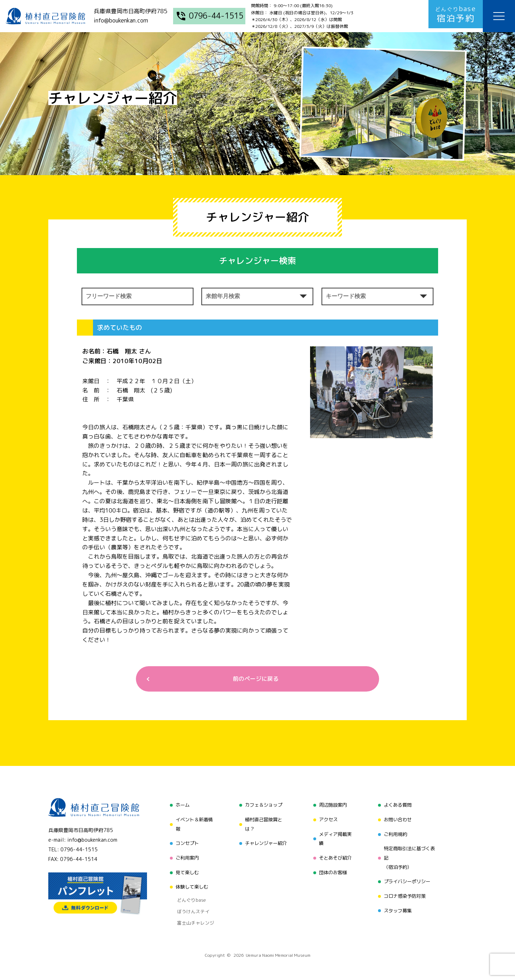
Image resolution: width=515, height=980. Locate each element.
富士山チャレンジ (192, 912)
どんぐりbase (188, 894)
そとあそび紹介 (335, 856)
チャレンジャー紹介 (265, 842)
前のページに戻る (255, 679)
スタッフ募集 (398, 906)
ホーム (180, 806)
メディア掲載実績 (335, 838)
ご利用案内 (185, 856)
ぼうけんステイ (190, 903)
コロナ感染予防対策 (405, 892)
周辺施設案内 (332, 806)
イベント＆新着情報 (192, 824)
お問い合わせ (398, 819)
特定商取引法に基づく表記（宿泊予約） (410, 856)
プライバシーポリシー (408, 879)
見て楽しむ (185, 869)
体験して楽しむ (190, 883)
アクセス (327, 819)
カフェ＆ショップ (263, 806)
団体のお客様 (332, 869)
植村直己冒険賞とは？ (263, 824)
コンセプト (185, 842)
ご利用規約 (395, 833)
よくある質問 (398, 806)
